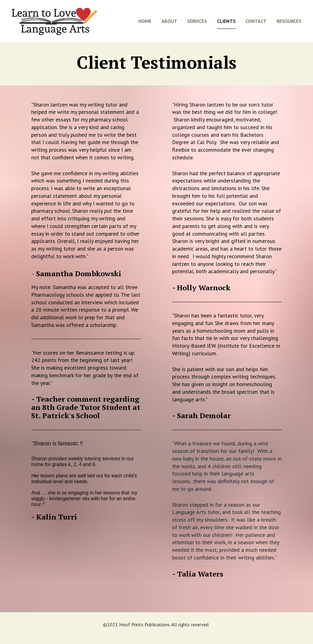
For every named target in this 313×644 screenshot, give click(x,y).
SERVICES (197, 25)
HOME (145, 25)
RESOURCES (289, 25)
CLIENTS (226, 25)
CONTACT (256, 25)
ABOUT (169, 25)
